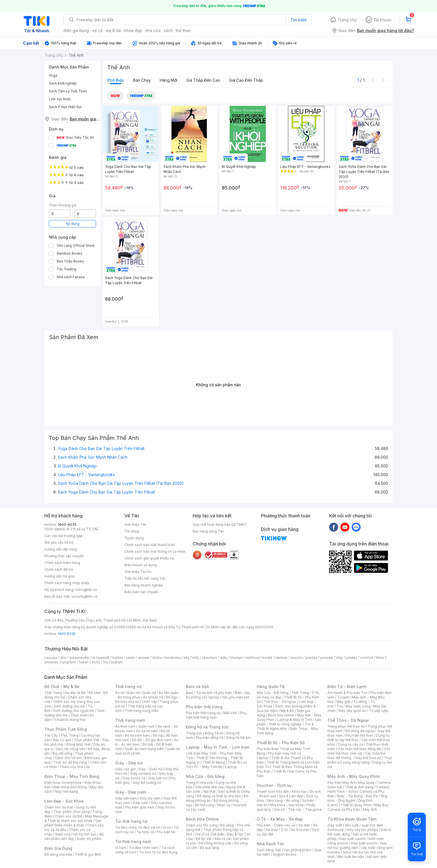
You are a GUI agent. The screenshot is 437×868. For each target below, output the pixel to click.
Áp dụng (73, 224)
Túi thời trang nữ (131, 821)
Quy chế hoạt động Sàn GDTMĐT (220, 525)
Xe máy (272, 830)
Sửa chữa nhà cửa (209, 787)
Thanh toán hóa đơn (273, 792)
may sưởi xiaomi (352, 839)
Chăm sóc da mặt (59, 807)
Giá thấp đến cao (203, 80)
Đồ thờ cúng (205, 805)
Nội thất (210, 792)
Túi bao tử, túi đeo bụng (158, 852)
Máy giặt (343, 702)
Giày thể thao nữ (368, 758)
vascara (51, 658)
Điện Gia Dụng (58, 848)
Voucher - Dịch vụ (274, 785)
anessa (311, 658)
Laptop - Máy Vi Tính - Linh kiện (218, 747)
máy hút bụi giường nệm (357, 845)
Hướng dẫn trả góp (60, 576)
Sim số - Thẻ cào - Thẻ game (298, 809)
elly (186, 658)
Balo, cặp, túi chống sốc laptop (218, 695)
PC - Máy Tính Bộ (208, 767)
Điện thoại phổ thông (70, 787)
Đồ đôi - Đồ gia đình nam (152, 740)
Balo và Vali (197, 687)
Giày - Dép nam (130, 792)
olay (339, 658)
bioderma (173, 658)
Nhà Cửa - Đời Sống (205, 776)
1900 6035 (67, 634)
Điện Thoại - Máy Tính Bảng (72, 776)
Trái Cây (51, 735)
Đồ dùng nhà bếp (58, 854)
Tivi (340, 706)
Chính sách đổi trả (59, 569)
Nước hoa (63, 834)
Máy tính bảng (67, 792)
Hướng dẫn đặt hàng (61, 549)
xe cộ (97, 30)
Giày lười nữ (157, 778)
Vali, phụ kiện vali (236, 697)
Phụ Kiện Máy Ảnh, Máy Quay (351, 783)
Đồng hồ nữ (214, 733)
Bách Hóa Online (202, 819)
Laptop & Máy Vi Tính (295, 720)
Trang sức (194, 733)
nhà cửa (153, 30)
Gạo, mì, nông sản (70, 749)
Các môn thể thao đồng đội (360, 749)
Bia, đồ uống (62, 753)
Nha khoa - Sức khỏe (287, 805)
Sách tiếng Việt (269, 850)
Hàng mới (169, 80)
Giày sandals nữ (143, 774)
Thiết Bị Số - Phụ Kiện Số (281, 743)
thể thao (183, 30)
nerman (281, 658)
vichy (96, 662)
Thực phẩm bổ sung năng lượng (360, 760)
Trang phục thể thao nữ (346, 726)
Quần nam (146, 726)
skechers (210, 658)
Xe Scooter (300, 830)
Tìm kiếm (299, 20)
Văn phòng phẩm (298, 850)
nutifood (252, 658)
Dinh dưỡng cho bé (69, 706)
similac (351, 658)
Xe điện (304, 825)
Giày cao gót (126, 769)
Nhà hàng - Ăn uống (283, 800)
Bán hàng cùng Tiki (208, 531)
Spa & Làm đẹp (291, 796)
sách (168, 30)
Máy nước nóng (358, 706)
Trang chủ (347, 20)
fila (106, 662)
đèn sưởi (352, 825)
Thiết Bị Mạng (214, 762)
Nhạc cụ (224, 805)
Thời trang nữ (128, 687)
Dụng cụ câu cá (351, 744)
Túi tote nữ (145, 832)
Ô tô (284, 830)
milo (196, 658)
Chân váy (149, 702)
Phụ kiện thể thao (359, 735)
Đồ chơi (95, 693)
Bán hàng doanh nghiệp (144, 585)
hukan (84, 662)
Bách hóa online (281, 715)
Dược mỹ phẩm (89, 839)
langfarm (69, 662)
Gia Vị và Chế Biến (210, 834)
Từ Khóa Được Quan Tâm (352, 819)
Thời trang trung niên (142, 711)
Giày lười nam (126, 798)
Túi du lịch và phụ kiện (214, 693)
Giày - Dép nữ (129, 763)
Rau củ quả (62, 740)
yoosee (327, 658)
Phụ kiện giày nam (140, 807)
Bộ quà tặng (209, 848)
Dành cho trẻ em (68, 758)
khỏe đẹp (133, 30)
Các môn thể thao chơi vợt (359, 751)
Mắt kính (230, 713)
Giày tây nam (150, 798)
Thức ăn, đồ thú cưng (70, 762)
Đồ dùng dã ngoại (360, 731)
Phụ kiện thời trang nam (216, 715)
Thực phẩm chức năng (71, 812)
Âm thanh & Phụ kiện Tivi (347, 693)
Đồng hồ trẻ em (238, 738)
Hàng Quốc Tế (271, 687)
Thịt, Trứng (70, 735)
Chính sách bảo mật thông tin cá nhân (155, 551)
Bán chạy (142, 80)
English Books (285, 854)
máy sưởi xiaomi (364, 843)
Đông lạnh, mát (78, 744)
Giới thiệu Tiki (135, 525)
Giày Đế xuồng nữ (147, 783)
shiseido (52, 662)
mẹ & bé (113, 30)
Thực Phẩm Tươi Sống (66, 729)
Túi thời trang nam (133, 841)
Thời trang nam (130, 720)
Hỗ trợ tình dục (85, 834)
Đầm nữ (133, 693)
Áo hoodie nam (137, 735)
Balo (190, 693)
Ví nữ (167, 827)
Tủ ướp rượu (379, 711)
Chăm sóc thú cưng (202, 825)
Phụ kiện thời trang (204, 707)
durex (157, 658)
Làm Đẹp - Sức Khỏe (64, 801)
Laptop (231, 767)
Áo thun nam (125, 726)
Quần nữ (149, 693)
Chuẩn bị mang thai (70, 720)
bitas (380, 658)
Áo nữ (120, 693)
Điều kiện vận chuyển (142, 592)
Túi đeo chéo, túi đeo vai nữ (138, 827)
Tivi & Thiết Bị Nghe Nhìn (285, 726)
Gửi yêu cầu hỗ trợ (59, 542)
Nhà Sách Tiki (270, 844)
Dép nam (141, 803)
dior (63, 658)
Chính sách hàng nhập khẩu (67, 583)
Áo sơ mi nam (147, 731)
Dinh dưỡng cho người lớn (74, 711)
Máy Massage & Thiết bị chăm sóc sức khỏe (76, 818)
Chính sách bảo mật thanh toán (150, 545)
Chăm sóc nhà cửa (75, 767)
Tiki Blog (132, 531)
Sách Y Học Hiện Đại (65, 107)
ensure (144, 658)
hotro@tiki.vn (86, 590)
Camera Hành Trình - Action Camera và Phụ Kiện (358, 792)
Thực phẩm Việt (87, 740)
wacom (296, 658)
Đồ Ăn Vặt (204, 839)
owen (130, 658)
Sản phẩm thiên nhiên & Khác (73, 823)
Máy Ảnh (370, 809)
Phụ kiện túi (166, 832)
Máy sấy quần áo (352, 711)
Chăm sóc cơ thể (69, 816)
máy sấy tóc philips (362, 830)
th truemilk (101, 658)
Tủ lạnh (343, 697)
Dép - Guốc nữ (151, 769)
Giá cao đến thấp (246, 80)
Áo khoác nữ (153, 697)
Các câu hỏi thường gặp (63, 536)
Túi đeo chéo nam (144, 848)
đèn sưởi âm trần (351, 857)
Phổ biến (116, 80)
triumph (236, 658)
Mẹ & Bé (287, 711)
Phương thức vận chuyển (64, 556)
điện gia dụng (76, 30)
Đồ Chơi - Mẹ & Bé (62, 687)
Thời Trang (300, 693)
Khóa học (299, 792)
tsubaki (117, 662)
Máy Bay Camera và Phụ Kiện (358, 807)
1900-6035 (67, 525)
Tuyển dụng (134, 538)
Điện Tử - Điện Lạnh (347, 687)
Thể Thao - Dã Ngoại (348, 720)
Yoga (53, 75)
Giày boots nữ (134, 778)
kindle (267, 658)
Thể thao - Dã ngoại (280, 702)
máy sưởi (335, 825)
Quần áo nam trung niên (144, 749)
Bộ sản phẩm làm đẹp (74, 836)
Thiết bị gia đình (88, 854)
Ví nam (121, 848)
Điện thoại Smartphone (63, 783)
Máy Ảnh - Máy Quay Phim (354, 776)
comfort (367, 658)
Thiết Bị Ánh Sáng (359, 787)
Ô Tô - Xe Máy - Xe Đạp (280, 819)
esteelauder (79, 658)
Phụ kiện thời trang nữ (203, 713)
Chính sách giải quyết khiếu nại (149, 558)
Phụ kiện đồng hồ (210, 738)
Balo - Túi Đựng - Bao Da (358, 796)
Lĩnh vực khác (60, 99)
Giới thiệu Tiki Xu (138, 572)
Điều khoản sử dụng (141, 565)
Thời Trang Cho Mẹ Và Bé (65, 693)
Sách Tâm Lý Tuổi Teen (68, 91)
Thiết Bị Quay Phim (356, 805)
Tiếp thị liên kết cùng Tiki (145, 578)
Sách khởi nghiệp (63, 83)
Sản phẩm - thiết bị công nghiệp (289, 722)
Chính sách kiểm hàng (62, 563)
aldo (224, 658)
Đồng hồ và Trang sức (207, 727)
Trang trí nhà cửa (199, 783)
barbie (118, 658)
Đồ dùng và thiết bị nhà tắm (219, 796)
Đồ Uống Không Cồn (215, 843)
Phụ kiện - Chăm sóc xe (276, 825)
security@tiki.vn (84, 596)
